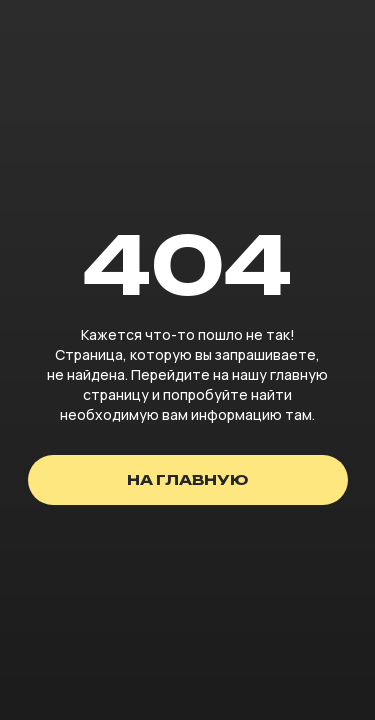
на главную (187, 479)
